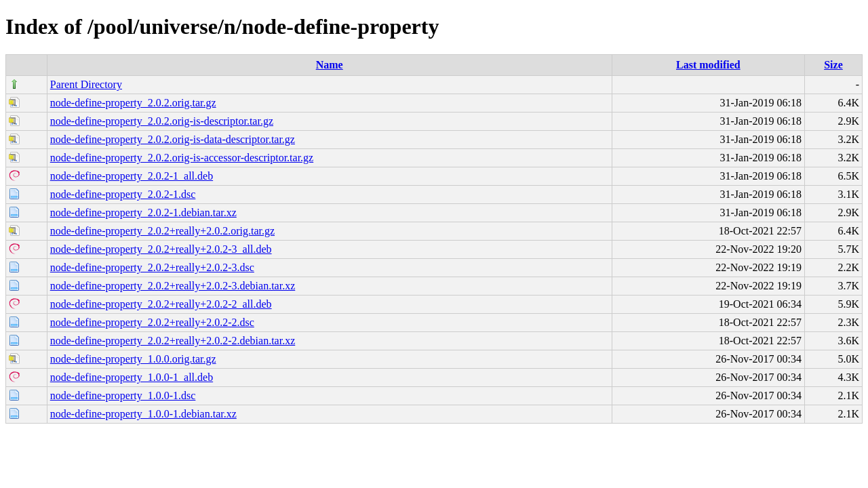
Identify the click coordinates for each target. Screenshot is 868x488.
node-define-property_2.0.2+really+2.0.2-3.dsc (152, 267)
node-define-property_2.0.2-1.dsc (123, 194)
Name (330, 65)
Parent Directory (86, 84)
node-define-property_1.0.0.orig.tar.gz (133, 359)
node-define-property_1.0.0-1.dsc (123, 395)
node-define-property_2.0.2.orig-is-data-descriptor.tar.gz (173, 139)
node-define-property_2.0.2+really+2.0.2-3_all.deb (161, 249)
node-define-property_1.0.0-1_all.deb (132, 377)
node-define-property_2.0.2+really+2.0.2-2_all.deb (161, 304)
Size (833, 65)
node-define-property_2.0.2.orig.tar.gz (133, 103)
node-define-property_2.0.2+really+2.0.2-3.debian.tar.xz (173, 286)
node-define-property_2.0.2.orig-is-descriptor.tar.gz (162, 121)
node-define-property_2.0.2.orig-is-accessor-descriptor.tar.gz (182, 158)
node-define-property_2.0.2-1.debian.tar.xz (143, 212)
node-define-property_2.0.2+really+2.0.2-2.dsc (152, 322)
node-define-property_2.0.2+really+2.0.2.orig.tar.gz (162, 231)
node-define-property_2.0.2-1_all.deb (132, 176)
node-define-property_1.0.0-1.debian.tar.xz (143, 414)
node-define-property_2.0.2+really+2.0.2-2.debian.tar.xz (173, 341)
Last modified (708, 65)
